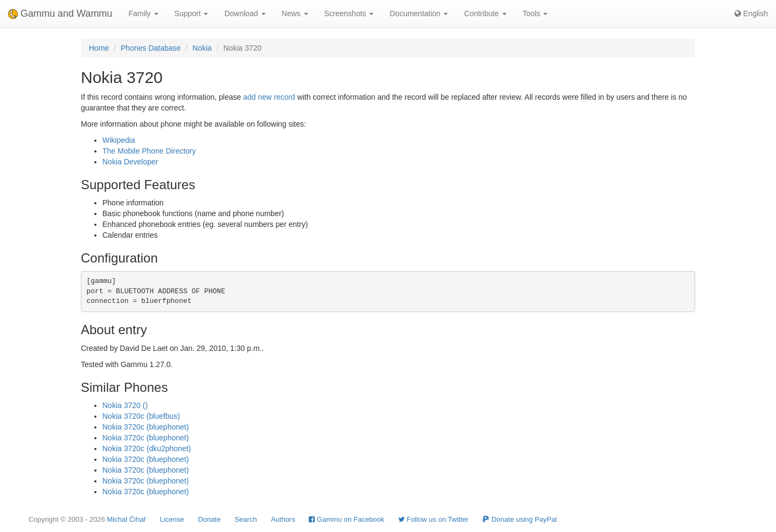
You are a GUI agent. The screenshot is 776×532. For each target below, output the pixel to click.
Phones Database (151, 48)
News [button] (295, 13)
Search (245, 519)
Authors (283, 519)
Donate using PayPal (519, 519)
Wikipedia (119, 140)
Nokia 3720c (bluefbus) (141, 416)
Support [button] (192, 13)
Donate (210, 519)
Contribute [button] (485, 13)
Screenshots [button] (349, 13)
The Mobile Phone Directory (149, 151)
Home (99, 48)
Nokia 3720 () (125, 405)
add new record (269, 97)
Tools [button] (535, 13)
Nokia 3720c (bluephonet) (145, 427)
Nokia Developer (130, 162)
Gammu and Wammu (60, 13)
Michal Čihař (126, 519)
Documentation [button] (419, 13)
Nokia (202, 48)
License (172, 519)
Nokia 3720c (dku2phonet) (147, 448)
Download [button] (245, 13)
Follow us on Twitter (433, 519)
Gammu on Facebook (347, 519)
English (751, 13)
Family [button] (143, 13)
